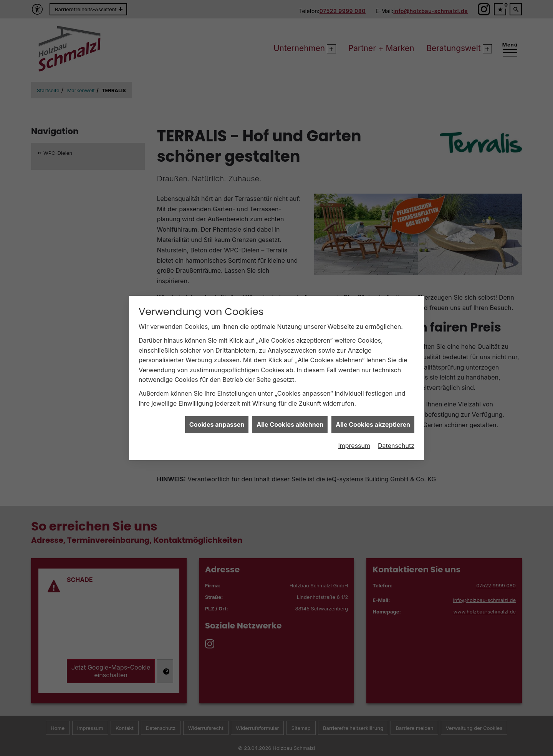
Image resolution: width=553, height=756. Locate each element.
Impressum (354, 436)
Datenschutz (396, 436)
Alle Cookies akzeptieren (373, 415)
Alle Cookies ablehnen (290, 415)
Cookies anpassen (217, 415)
